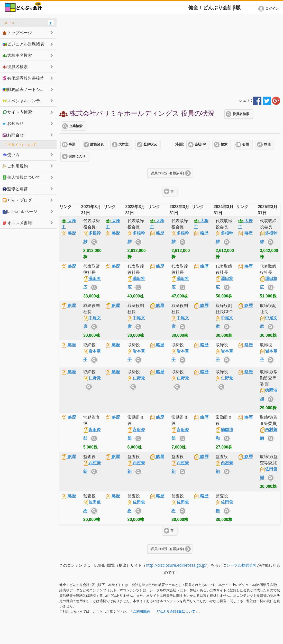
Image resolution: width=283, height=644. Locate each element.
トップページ (17, 33)
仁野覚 (92, 378)
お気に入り (77, 156)
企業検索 (76, 126)
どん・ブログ (17, 200)
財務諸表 (97, 144)
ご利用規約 (141, 612)
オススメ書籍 (17, 223)
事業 (72, 144)
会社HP (200, 144)
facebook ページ (20, 211)
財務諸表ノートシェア (25, 89)
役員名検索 (241, 114)
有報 (246, 144)
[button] (269, 9)
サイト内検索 (94, 242)
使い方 (11, 155)
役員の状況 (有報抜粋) (167, 173)
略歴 (69, 233)
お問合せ (13, 135)
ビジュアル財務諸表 (23, 44)
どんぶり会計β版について (176, 612)
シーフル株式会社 (242, 565)
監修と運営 (15, 189)
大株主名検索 (17, 55)
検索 (224, 144)
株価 (267, 144)
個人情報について (21, 177)
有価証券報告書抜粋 (23, 78)
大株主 (124, 144)
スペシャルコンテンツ (25, 101)
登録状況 (150, 144)
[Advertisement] (170, 54)
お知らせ (13, 123)
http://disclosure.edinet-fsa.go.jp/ (176, 565)
